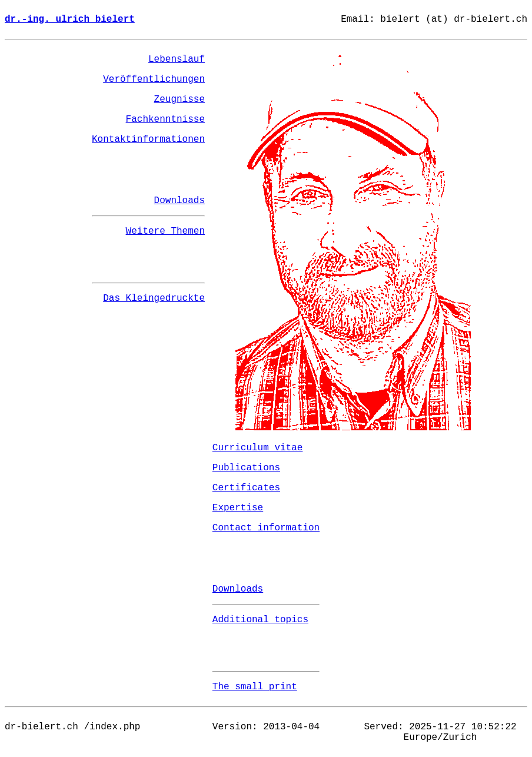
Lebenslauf (177, 59)
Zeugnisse (179, 99)
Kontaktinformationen (148, 140)
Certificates (246, 488)
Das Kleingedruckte (154, 298)
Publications (246, 468)
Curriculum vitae (258, 448)
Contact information (266, 528)
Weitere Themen (165, 231)
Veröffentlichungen (154, 79)
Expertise (238, 508)
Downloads (179, 201)
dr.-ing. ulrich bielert (70, 19)
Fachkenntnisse (165, 119)
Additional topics (260, 620)
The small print (255, 687)
